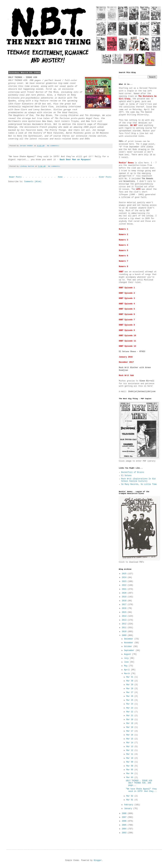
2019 (125, 597)
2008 (125, 814)
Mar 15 (130, 739)
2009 (125, 635)
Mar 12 (130, 750)
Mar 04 (130, 774)
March (128, 674)
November (129, 643)
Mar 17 (130, 731)
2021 (125, 589)
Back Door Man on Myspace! (75, 160)
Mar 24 (130, 704)
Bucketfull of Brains (133, 472)
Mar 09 (130, 762)
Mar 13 (130, 747)
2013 (125, 620)
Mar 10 (130, 758)
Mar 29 (130, 685)
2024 (125, 578)
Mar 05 (130, 770)
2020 (125, 593)
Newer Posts (15, 177)
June (127, 662)
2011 (125, 628)
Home (60, 177)
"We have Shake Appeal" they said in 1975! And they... (141, 790)
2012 (125, 624)
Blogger (98, 860)
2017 (125, 605)
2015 (125, 612)
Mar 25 (130, 700)
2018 (125, 601)
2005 (125, 825)
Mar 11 (130, 754)
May (126, 666)
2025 (125, 574)
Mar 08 (130, 766)
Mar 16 (130, 735)
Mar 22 (130, 712)
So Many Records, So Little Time (139, 484)
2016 (125, 608)
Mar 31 (130, 677)
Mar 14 (130, 743)
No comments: (54, 146)
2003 (125, 833)
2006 (125, 821)
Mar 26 (130, 696)
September (130, 651)
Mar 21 (130, 716)
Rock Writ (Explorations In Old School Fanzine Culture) (138, 480)
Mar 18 (130, 727)
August (128, 654)
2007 (125, 817)
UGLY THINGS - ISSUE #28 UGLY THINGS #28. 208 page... (139, 783)
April (128, 670)
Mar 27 (130, 692)
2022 (125, 585)
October (129, 647)
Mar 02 (130, 796)
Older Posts (105, 177)
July (127, 658)
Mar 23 (130, 708)
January (129, 809)
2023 (125, 581)
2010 (125, 632)
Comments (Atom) (33, 182)
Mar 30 (130, 681)
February (129, 805)
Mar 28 (130, 689)
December (129, 639)
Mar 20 (130, 720)
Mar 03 (130, 778)
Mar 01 (130, 800)
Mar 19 (130, 723)
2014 (125, 616)
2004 (125, 829)
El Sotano (126, 476)
